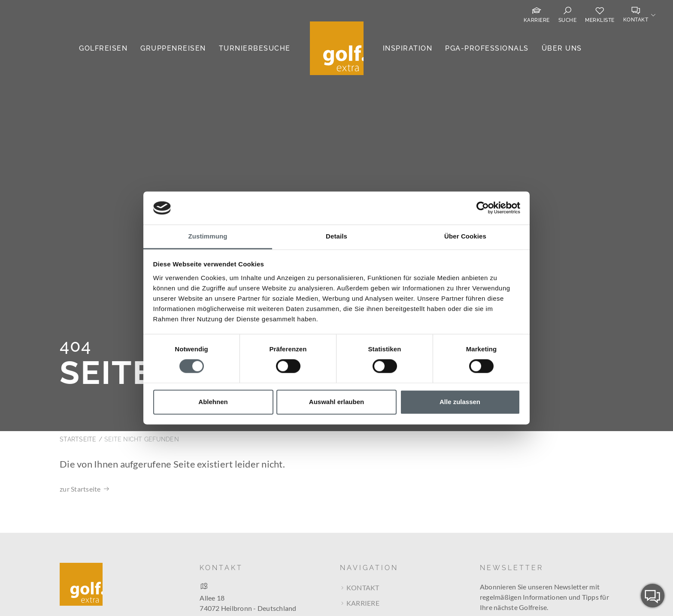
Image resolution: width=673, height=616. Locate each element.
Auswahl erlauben (336, 402)
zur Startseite (80, 449)
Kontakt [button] (636, 20)
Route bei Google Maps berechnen (252, 583)
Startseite (78, 399)
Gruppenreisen (173, 48)
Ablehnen (213, 402)
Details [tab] (336, 236)
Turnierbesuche (255, 48)
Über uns (562, 48)
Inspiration (408, 48)
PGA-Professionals (487, 48)
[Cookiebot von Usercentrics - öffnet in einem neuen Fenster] (483, 208)
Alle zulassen (460, 402)
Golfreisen (103, 48)
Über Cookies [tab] (465, 236)
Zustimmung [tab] (208, 236)
